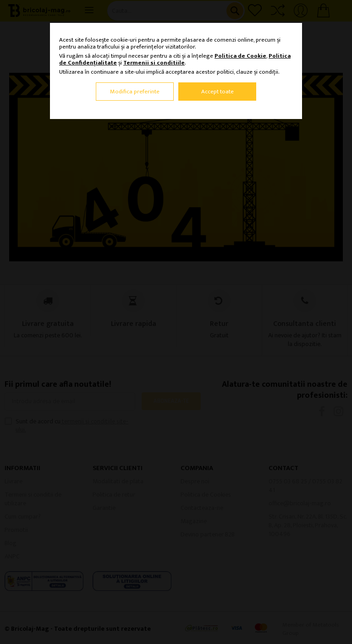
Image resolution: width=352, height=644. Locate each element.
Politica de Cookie (240, 56)
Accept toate (217, 92)
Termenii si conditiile (154, 63)
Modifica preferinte (135, 92)
